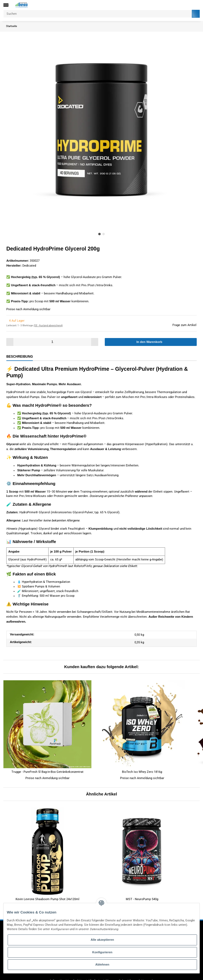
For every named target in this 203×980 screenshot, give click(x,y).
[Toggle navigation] (6, 5)
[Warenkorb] (196, 5)
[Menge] (52, 340)
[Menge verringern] (11, 340)
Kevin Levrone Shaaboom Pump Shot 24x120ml (47, 887)
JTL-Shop (130, 974)
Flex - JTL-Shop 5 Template (85, 974)
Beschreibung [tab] (17, 355)
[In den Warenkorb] (151, 340)
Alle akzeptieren (102, 940)
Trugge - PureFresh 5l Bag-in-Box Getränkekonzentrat (47, 759)
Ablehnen (102, 964)
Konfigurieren (102, 952)
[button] (188, 5)
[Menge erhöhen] (94, 340)
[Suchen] (97, 14)
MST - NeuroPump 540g (142, 887)
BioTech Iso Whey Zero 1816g (142, 759)
